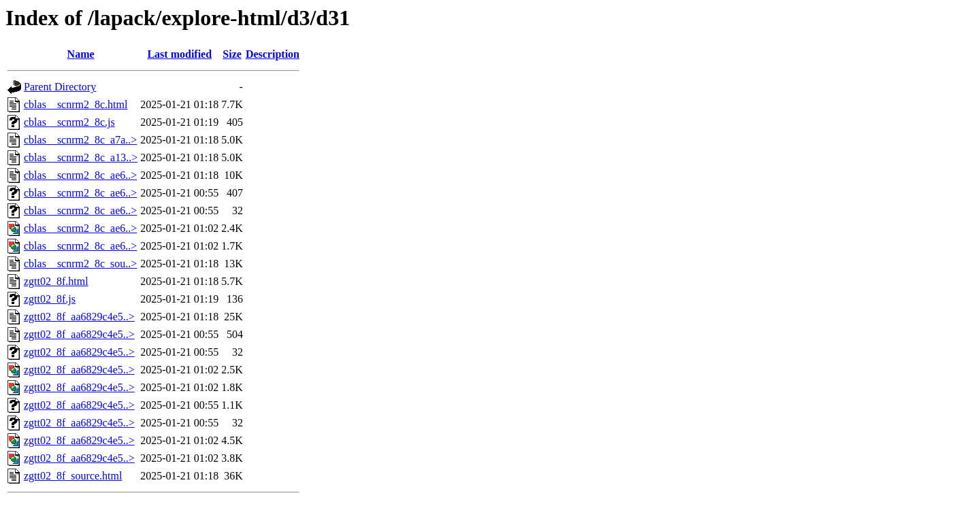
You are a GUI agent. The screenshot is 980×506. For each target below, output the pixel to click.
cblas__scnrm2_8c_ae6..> (80, 175)
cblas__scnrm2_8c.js (69, 122)
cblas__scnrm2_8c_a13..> (81, 157)
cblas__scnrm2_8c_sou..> (80, 264)
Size (232, 54)
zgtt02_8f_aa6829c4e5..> (79, 317)
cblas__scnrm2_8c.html (76, 104)
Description (273, 54)
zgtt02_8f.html (56, 281)
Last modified (179, 54)
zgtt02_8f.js (50, 299)
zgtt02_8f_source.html (73, 476)
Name (81, 54)
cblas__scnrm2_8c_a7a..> (80, 140)
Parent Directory (60, 87)
